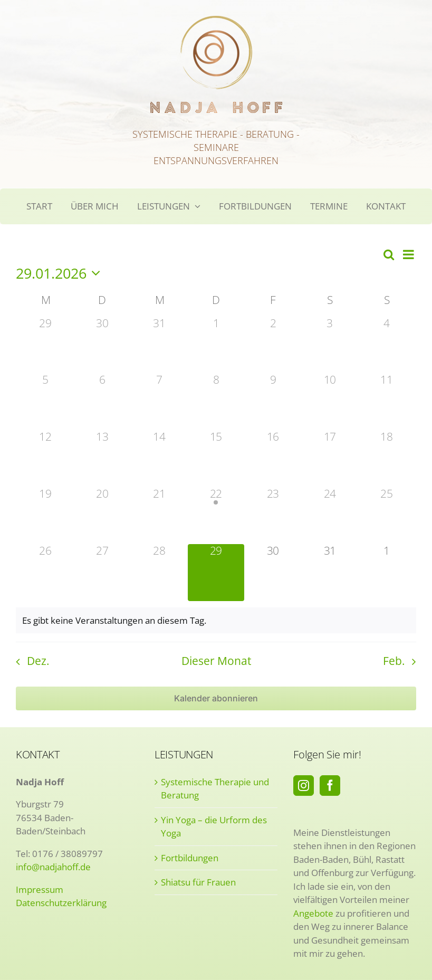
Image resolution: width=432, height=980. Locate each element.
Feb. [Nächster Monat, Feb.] (394, 661)
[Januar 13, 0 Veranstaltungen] (102, 459)
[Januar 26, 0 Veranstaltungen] (45, 573)
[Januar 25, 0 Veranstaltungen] (387, 516)
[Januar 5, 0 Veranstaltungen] (45, 402)
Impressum (40, 889)
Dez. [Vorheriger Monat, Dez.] (38, 661)
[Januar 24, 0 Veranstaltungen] (330, 516)
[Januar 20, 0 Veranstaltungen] (102, 516)
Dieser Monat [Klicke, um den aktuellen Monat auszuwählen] (216, 661)
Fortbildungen (190, 858)
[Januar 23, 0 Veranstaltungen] (273, 516)
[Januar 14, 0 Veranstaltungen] (159, 459)
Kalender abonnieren (216, 698)
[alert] (216, 621)
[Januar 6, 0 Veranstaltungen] (102, 402)
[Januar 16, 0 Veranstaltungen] (273, 459)
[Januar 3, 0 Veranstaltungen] (330, 345)
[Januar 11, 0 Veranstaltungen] (387, 402)
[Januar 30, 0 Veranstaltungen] (273, 573)
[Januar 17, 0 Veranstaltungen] (330, 459)
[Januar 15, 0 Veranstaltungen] (216, 459)
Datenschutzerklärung (61, 903)
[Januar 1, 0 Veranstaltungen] (216, 345)
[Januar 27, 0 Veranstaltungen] (102, 573)
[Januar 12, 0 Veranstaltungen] (45, 459)
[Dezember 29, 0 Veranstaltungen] (45, 345)
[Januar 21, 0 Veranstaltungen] (159, 516)
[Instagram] (304, 786)
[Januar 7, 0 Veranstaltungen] (159, 402)
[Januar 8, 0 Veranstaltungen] (216, 402)
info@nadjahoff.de (53, 867)
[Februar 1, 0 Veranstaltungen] (387, 573)
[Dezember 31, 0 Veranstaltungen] (159, 345)
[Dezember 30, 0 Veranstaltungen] (102, 345)
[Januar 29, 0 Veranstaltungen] (216, 573)
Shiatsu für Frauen (198, 882)
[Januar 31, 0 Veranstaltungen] (330, 573)
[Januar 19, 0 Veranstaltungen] (45, 516)
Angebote (313, 913)
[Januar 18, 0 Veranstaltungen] (387, 459)
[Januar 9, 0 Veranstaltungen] (273, 402)
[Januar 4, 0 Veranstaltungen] (387, 345)
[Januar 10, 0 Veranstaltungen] (330, 402)
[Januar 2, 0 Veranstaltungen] (273, 345)
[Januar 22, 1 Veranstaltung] (216, 516)
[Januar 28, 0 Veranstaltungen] (159, 573)
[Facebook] (330, 786)
